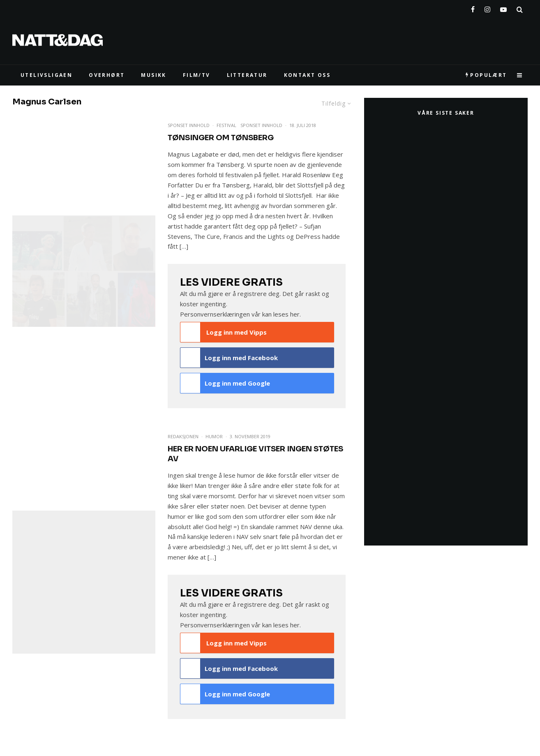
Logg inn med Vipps (224, 332)
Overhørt (107, 75)
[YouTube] (503, 8)
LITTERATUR (247, 75)
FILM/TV (197, 75)
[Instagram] (487, 8)
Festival (226, 125)
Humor (214, 436)
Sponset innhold (261, 125)
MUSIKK (153, 75)
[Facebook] (473, 8)
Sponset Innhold (189, 125)
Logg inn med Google (225, 383)
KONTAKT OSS (307, 75)
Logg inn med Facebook (229, 358)
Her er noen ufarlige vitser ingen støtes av (255, 454)
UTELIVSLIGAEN (46, 75)
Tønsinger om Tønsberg (221, 138)
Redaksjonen (183, 436)
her (295, 314)
